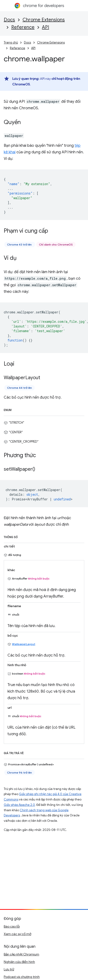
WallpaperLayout (24, 644)
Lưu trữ (9, 969)
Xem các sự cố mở (17, 934)
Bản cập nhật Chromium (21, 954)
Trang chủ (11, 42)
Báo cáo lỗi (12, 926)
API (46, 27)
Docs (9, 20)
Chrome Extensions (44, 20)
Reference (23, 27)
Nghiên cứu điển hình (19, 962)
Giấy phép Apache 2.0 (19, 805)
